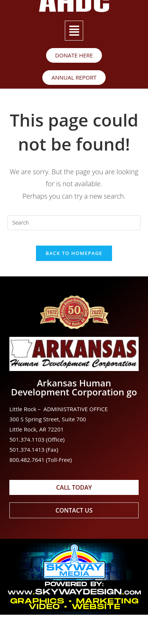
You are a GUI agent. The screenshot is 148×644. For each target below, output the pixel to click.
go (132, 392)
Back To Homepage (74, 253)
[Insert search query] (74, 223)
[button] (74, 31)
